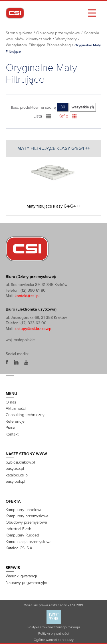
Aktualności (16, 409)
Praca (10, 428)
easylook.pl (15, 481)
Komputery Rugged (22, 535)
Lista (42, 116)
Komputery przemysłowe (27, 516)
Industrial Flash (19, 529)
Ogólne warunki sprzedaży (54, 640)
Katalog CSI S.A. (19, 548)
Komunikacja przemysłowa (29, 542)
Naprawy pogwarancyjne (27, 583)
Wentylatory (66, 39)
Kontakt (12, 434)
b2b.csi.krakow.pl (20, 462)
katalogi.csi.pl (17, 475)
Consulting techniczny (25, 415)
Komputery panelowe (24, 510)
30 (63, 107)
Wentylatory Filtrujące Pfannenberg (38, 45)
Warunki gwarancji (21, 576)
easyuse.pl (15, 469)
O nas (11, 402)
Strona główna (19, 33)
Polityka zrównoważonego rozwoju (53, 627)
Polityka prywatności (53, 633)
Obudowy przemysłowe (58, 33)
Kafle (67, 116)
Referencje (15, 421)
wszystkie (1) (83, 107)
